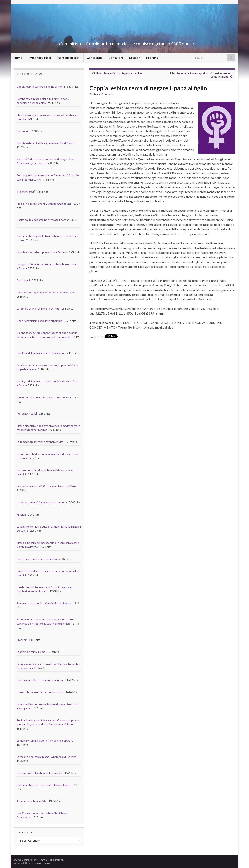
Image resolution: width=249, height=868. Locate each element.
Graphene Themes (41, 863)
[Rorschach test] (69, 58)
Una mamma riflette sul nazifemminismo (40, 680)
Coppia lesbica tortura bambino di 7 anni (41, 87)
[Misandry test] (40, 58)
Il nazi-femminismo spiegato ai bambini (119, 73)
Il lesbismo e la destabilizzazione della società (44, 397)
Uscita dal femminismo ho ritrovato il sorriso (43, 220)
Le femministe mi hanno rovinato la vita (40, 442)
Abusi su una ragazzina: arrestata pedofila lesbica (46, 292)
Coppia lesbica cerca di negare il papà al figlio (43, 785)
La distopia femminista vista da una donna (42, 502)
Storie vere (108, 94)
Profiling (152, 58)
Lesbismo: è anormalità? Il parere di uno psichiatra (46, 486)
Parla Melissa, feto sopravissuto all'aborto (42, 252)
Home (18, 58)
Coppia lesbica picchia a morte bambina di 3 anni (45, 143)
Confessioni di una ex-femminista (37, 559)
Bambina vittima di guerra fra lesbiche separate (45, 741)
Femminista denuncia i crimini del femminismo (44, 603)
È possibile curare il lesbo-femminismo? (40, 692)
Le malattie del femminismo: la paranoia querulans (46, 757)
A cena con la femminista (32, 801)
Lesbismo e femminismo (31, 652)
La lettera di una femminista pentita (38, 309)
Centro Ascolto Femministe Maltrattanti (125, 37)
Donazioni (116, 58)
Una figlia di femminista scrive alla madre (41, 353)
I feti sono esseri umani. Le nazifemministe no (44, 204)
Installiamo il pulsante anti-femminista (39, 773)
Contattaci (94, 58)
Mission (135, 58)
